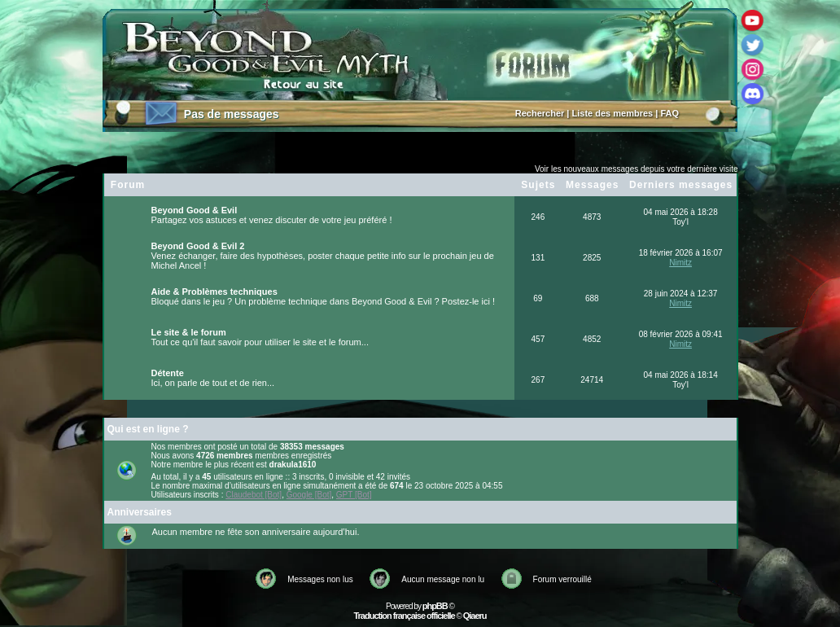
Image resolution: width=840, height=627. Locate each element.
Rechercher (540, 113)
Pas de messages (232, 114)
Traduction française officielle (404, 616)
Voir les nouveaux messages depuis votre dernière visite (637, 169)
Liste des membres (613, 113)
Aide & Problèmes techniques (214, 292)
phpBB (435, 606)
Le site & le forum (189, 332)
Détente (168, 373)
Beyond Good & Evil (195, 210)
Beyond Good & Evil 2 (198, 246)
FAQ (669, 113)
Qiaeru (475, 616)
